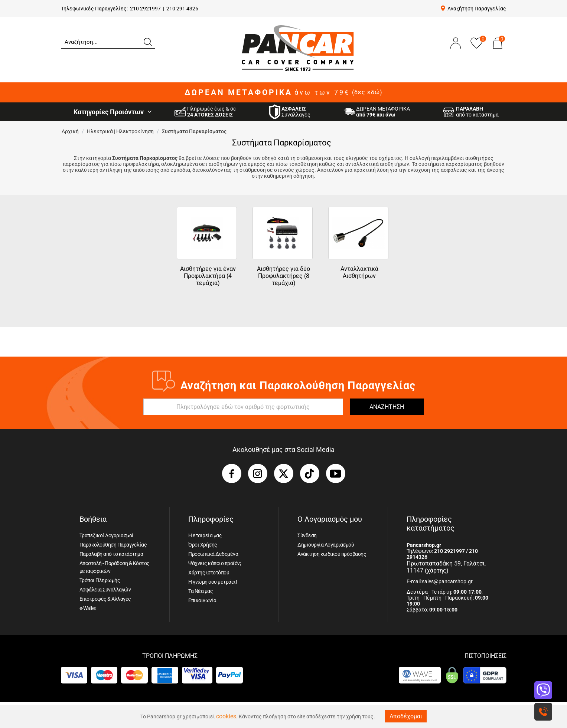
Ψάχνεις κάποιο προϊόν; (214, 563)
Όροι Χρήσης (203, 545)
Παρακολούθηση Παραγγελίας (113, 545)
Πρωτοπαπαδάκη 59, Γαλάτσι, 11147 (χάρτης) (446, 567)
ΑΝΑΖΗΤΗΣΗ (387, 407)
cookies (226, 716)
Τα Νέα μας (201, 591)
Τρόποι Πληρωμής (100, 580)
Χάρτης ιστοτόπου (209, 573)
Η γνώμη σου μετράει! (213, 582)
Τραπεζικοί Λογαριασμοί (107, 535)
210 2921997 (145, 9)
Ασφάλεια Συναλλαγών (105, 590)
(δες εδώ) (367, 92)
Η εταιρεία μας (205, 535)
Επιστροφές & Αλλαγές (105, 599)
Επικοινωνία (202, 600)
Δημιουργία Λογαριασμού (326, 545)
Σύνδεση (307, 535)
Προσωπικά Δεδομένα (213, 554)
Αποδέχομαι (406, 716)
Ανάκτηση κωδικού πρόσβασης (332, 554)
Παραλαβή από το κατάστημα (111, 554)
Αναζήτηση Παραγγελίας (477, 9)
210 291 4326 (182, 9)
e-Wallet (88, 608)
